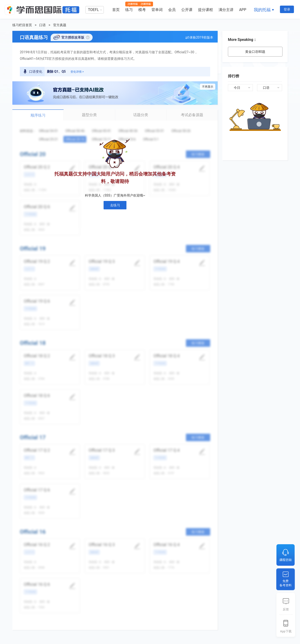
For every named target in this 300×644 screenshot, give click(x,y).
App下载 (286, 631)
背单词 (157, 10)
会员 (172, 10)
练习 (129, 10)
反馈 (286, 609)
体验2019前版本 (201, 37)
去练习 (115, 205)
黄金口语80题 (255, 52)
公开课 (187, 10)
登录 (287, 9)
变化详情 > (77, 72)
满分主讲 (226, 10)
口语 (42, 25)
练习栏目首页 (22, 25)
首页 (116, 10)
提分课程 (206, 10)
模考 (142, 10)
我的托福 (262, 10)
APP (243, 10)
